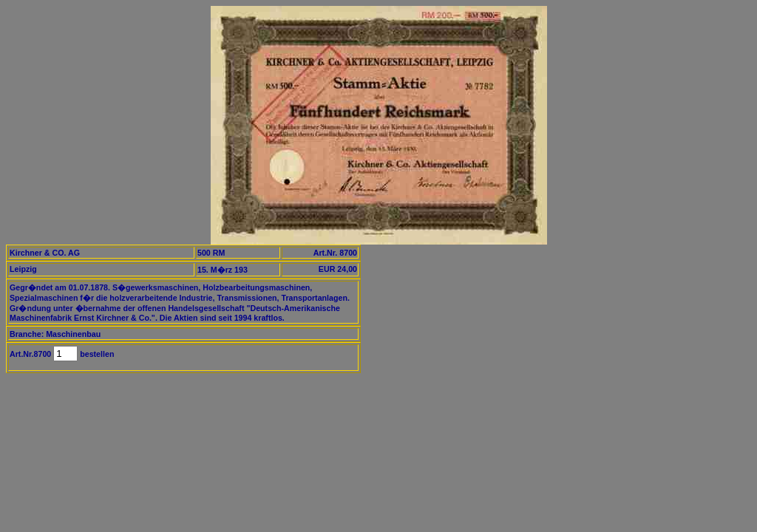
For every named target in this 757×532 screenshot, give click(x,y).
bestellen (96, 354)
